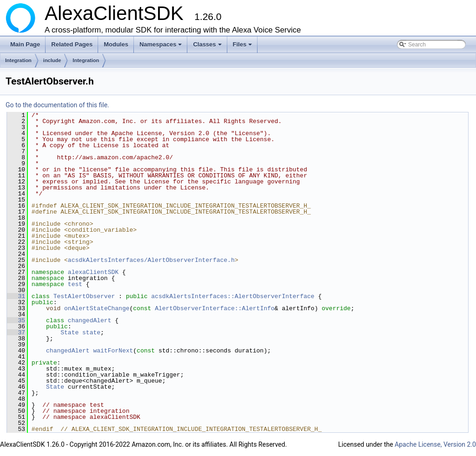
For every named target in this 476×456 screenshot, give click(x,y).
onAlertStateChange (97, 308)
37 (16, 332)
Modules (116, 44)
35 (16, 320)
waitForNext (113, 351)
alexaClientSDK (93, 272)
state (91, 332)
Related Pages (72, 44)
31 (16, 296)
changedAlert (90, 320)
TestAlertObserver (84, 296)
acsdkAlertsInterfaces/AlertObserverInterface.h (151, 260)
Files (243, 47)
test (75, 284)
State (69, 332)
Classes (208, 47)
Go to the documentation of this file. (57, 105)
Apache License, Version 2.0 (435, 444)
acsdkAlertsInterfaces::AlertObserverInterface (233, 296)
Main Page (25, 44)
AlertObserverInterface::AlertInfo (215, 308)
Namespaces (162, 47)
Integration (18, 60)
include (52, 60)
